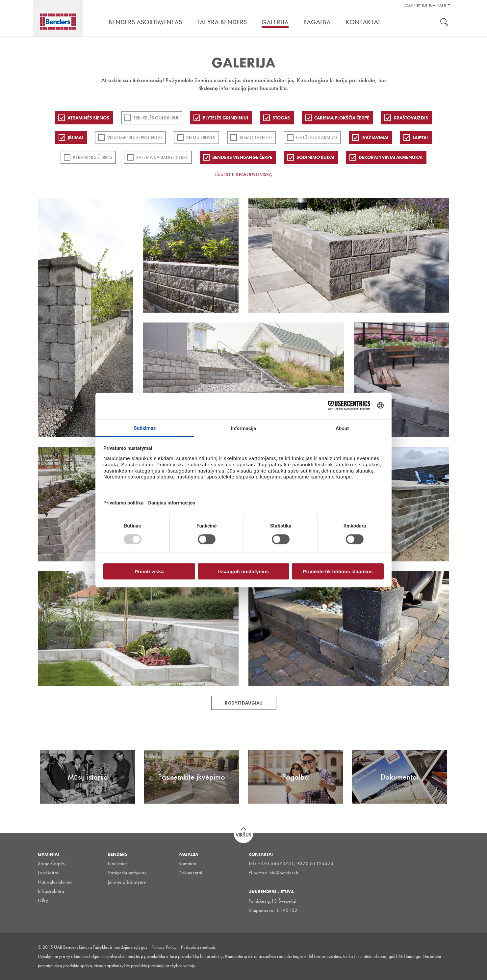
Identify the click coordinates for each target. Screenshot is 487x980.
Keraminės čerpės (92, 157)
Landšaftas (48, 873)
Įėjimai (75, 138)
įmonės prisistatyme (127, 882)
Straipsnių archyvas (127, 873)
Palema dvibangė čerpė (162, 157)
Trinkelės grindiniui (156, 118)
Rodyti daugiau (244, 703)
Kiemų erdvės (201, 138)
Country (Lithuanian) (425, 5)
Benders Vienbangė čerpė (242, 157)
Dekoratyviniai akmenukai (391, 157)
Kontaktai (188, 864)
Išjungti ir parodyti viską (244, 174)
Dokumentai (190, 873)
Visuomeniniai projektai (135, 138)
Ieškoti (444, 23)
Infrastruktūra (51, 891)
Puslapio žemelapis (198, 947)
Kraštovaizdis (411, 118)
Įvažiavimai (375, 138)
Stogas (281, 118)
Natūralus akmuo (317, 138)
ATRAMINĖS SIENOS (88, 118)
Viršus (244, 835)
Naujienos (118, 864)
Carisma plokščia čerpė (342, 118)
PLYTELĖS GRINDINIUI (225, 118)
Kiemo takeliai (256, 138)
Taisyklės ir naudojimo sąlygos (120, 947)
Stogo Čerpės (51, 864)
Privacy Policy (164, 947)
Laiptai (420, 138)
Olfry (43, 900)
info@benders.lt (283, 873)
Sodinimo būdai (315, 157)
